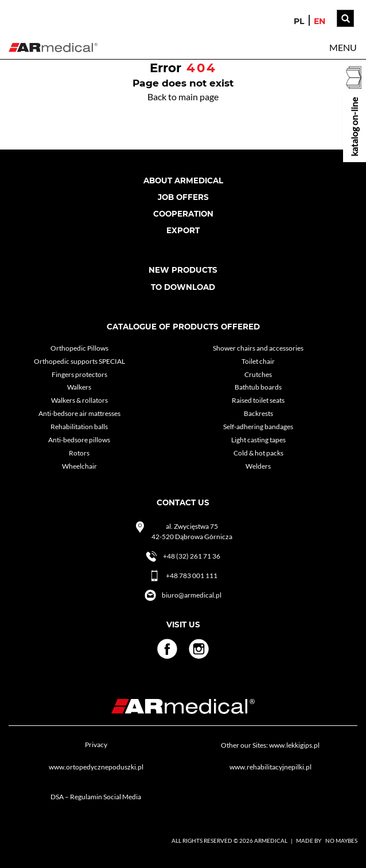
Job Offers (183, 197)
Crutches (258, 374)
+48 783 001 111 (183, 576)
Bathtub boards (258, 387)
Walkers (79, 387)
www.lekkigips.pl (294, 745)
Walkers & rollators (79, 400)
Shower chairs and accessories (258, 348)
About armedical (183, 180)
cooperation (183, 214)
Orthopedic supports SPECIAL (79, 361)
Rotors (79, 453)
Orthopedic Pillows (79, 348)
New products (183, 270)
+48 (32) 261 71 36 (183, 556)
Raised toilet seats (258, 400)
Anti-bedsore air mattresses (79, 413)
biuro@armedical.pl (183, 595)
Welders (258, 466)
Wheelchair (79, 466)
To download (183, 287)
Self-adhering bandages (258, 427)
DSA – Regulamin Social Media (96, 797)
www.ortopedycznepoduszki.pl (96, 767)
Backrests (258, 413)
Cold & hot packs (258, 453)
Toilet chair (258, 361)
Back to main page (183, 97)
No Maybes (341, 840)
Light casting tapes (258, 440)
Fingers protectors (79, 374)
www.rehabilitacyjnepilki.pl (270, 767)
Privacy (96, 745)
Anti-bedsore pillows (79, 440)
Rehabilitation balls (79, 427)
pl (299, 21)
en (320, 21)
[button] (343, 48)
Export (183, 230)
